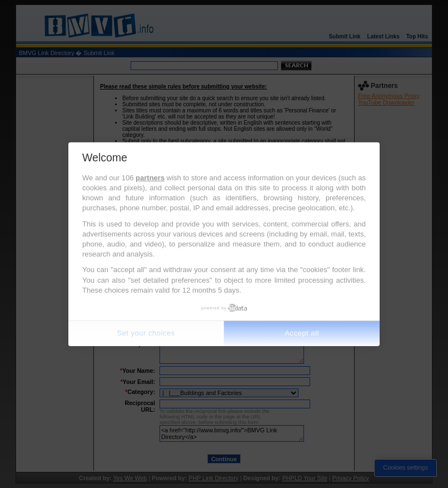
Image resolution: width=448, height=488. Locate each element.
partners (150, 178)
